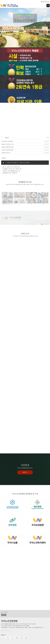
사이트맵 (5, 612)
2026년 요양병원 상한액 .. (8, 150)
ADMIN (4, 615)
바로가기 (25, 472)
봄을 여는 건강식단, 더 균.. (8, 144)
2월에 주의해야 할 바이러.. (8, 147)
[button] (2, 28)
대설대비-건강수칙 (6, 153)
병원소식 (7, 138)
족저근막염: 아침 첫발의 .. (8, 141)
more (48, 137)
